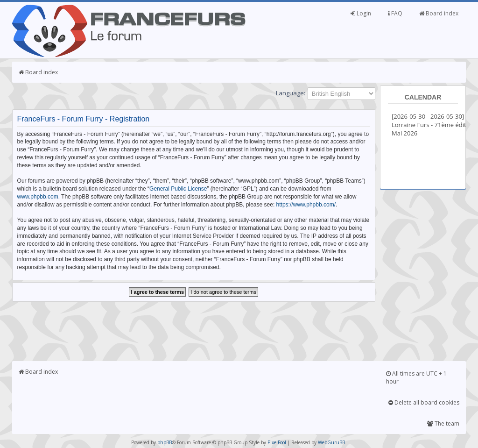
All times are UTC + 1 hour (416, 377)
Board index (439, 13)
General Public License (178, 189)
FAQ (395, 13)
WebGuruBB (331, 442)
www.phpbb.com (38, 197)
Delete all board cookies (424, 402)
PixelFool (277, 442)
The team (443, 423)
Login (361, 13)
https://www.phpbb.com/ (306, 205)
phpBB (165, 442)
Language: (291, 93)
